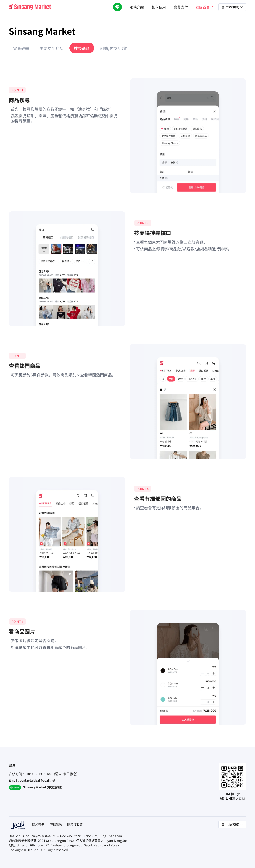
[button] (232, 7)
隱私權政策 (75, 825)
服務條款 (56, 825)
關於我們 (38, 825)
